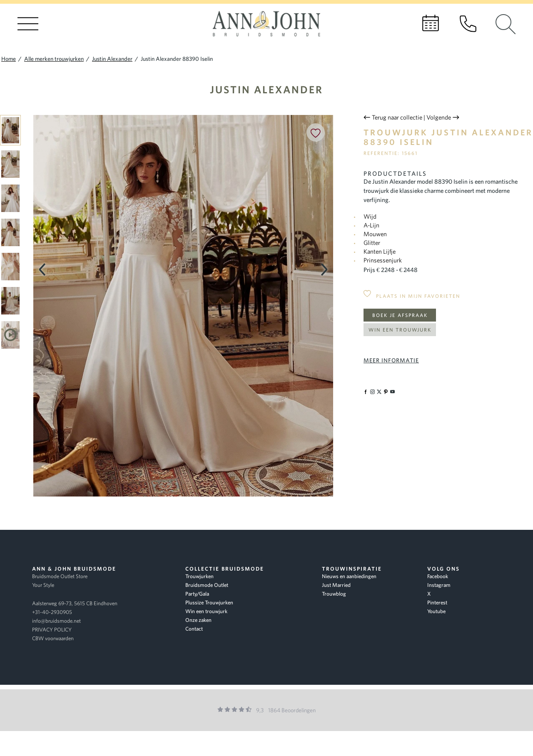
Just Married (336, 585)
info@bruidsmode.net (56, 621)
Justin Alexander (266, 89)
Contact (194, 629)
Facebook (438, 576)
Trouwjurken (199, 576)
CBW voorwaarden (53, 638)
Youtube (436, 611)
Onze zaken (198, 620)
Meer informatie (391, 360)
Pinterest (437, 603)
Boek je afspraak (400, 315)
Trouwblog (334, 594)
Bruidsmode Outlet (207, 585)
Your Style (43, 585)
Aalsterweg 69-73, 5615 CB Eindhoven (75, 603)
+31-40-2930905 (52, 612)
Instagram (439, 585)
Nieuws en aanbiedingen (349, 576)
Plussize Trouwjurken (209, 603)
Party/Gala (197, 594)
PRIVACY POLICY (52, 630)
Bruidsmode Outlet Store (60, 576)
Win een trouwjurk (400, 330)
